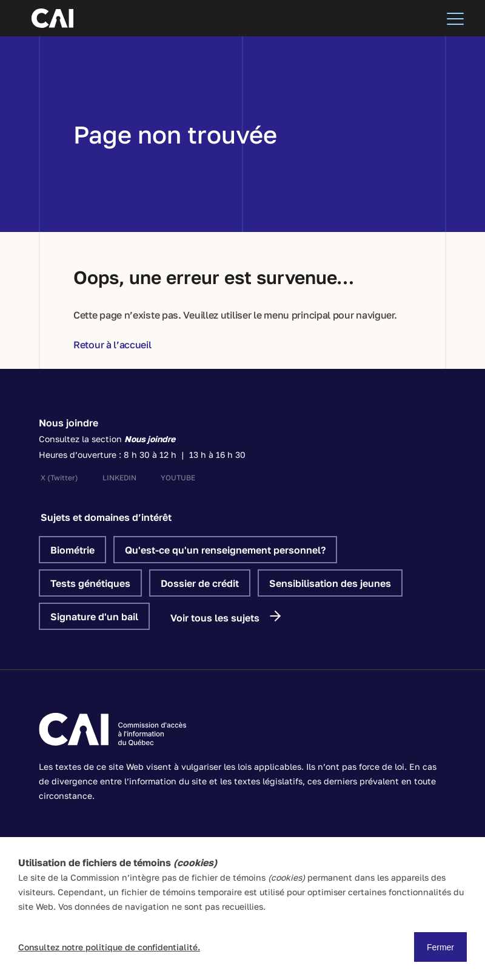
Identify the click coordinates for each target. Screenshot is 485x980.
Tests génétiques (90, 583)
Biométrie (72, 550)
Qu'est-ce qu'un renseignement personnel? (225, 550)
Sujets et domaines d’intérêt (106, 517)
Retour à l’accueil (112, 345)
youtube (178, 478)
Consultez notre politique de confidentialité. (109, 947)
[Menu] (455, 18)
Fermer (440, 947)
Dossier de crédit (200, 583)
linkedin (119, 478)
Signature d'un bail (94, 617)
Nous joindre (69, 423)
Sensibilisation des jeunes (330, 583)
